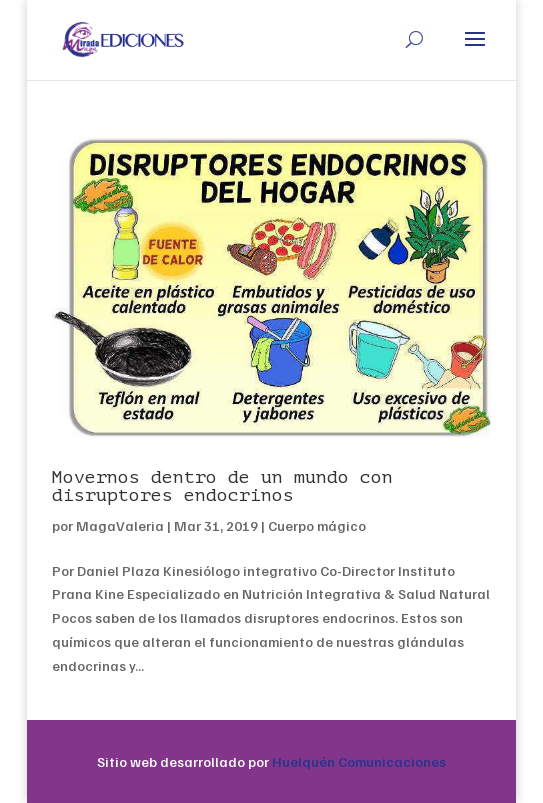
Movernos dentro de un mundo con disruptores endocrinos (222, 486)
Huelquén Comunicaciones (359, 761)
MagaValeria (120, 525)
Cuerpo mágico (317, 525)
